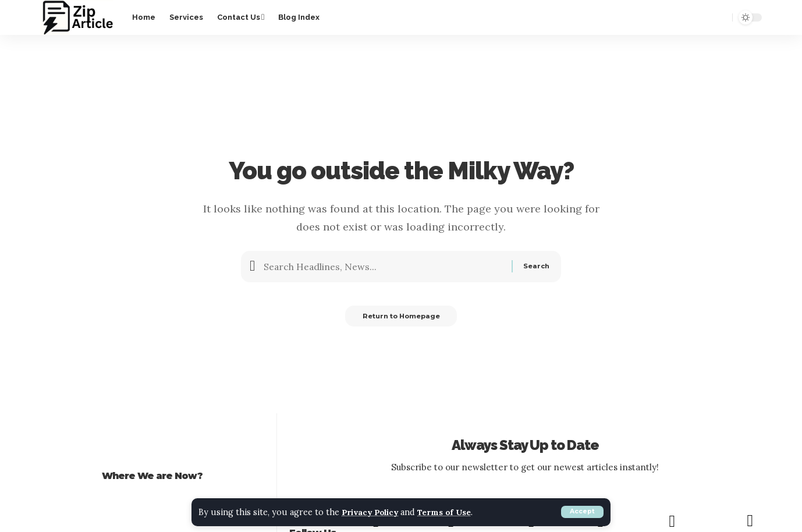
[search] (719, 17)
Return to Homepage (401, 319)
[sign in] (677, 17)
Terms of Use (457, 512)
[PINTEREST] (672, 522)
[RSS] (750, 522)
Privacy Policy (375, 512)
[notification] (698, 17)
